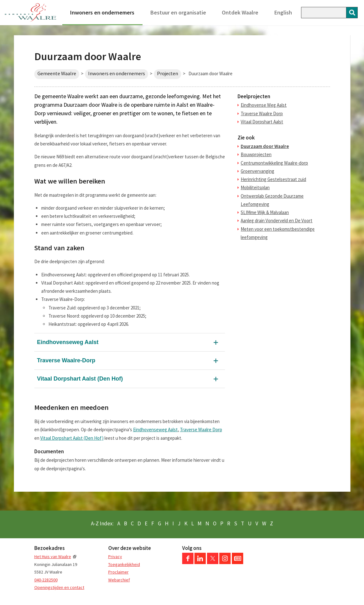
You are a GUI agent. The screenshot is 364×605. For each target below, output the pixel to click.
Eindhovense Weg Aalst (264, 105)
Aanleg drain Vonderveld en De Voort (277, 221)
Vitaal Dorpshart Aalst (262, 122)
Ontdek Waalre (240, 12)
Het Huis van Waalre (53, 557)
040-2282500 (46, 580)
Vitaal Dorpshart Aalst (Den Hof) (80, 379)
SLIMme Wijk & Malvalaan (265, 212)
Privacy (115, 557)
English (283, 12)
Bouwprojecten (256, 154)
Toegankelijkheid (124, 564)
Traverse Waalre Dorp (201, 430)
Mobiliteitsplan (255, 187)
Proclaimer (118, 572)
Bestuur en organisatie (178, 12)
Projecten (168, 74)
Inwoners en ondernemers (102, 12)
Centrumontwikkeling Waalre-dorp (274, 163)
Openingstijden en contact (59, 587)
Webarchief (119, 580)
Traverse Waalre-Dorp (66, 360)
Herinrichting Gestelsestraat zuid (273, 179)
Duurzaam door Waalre (265, 146)
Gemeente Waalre (57, 74)
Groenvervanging (258, 171)
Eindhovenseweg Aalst (68, 342)
